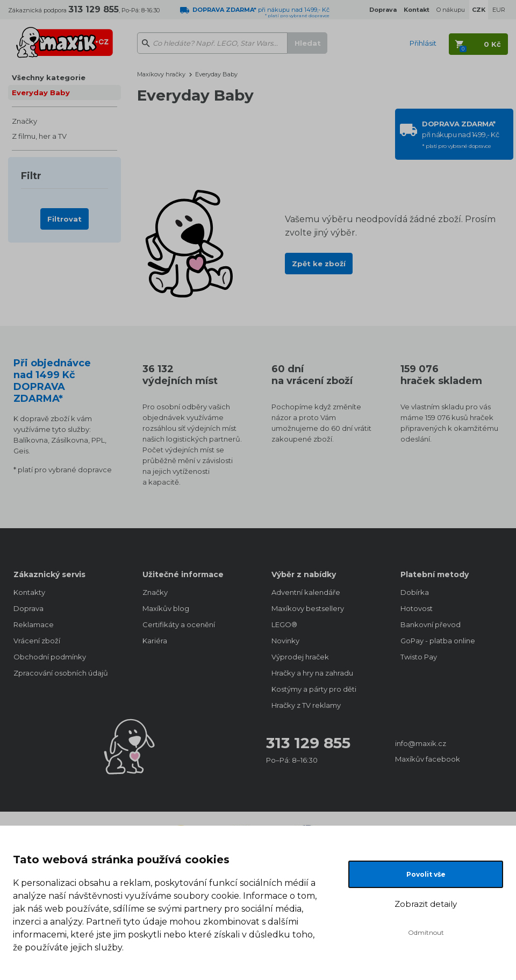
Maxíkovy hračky (161, 74)
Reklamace (34, 624)
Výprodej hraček (300, 657)
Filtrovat (64, 219)
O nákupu (451, 10)
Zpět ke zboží (319, 264)
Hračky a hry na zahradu (312, 673)
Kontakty (29, 592)
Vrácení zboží (37, 641)
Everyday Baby (41, 93)
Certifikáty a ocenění (179, 624)
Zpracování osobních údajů (61, 673)
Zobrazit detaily (426, 904)
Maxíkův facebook (428, 759)
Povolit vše (426, 874)
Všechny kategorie (49, 77)
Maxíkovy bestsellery (308, 608)
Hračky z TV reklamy (306, 705)
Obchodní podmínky (50, 657)
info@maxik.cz (421, 743)
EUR (499, 10)
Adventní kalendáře (306, 592)
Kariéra (155, 641)
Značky (24, 121)
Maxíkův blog (166, 608)
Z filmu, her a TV (39, 136)
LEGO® (284, 624)
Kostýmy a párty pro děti (314, 689)
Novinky (285, 641)
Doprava (28, 608)
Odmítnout (426, 932)
